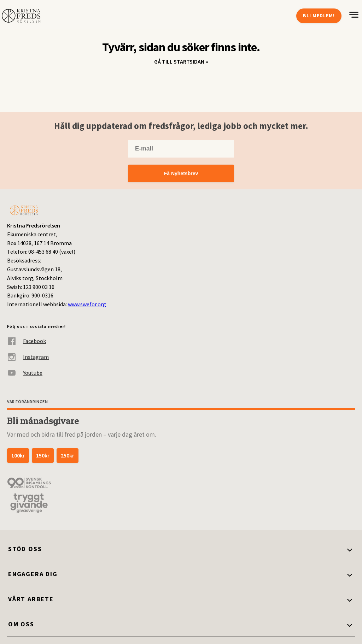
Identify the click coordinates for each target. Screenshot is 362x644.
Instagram (28, 357)
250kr (68, 455)
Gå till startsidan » (181, 61)
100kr (18, 455)
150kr (43, 455)
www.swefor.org (87, 304)
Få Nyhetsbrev (181, 173)
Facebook (27, 341)
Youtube (25, 373)
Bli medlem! (319, 16)
